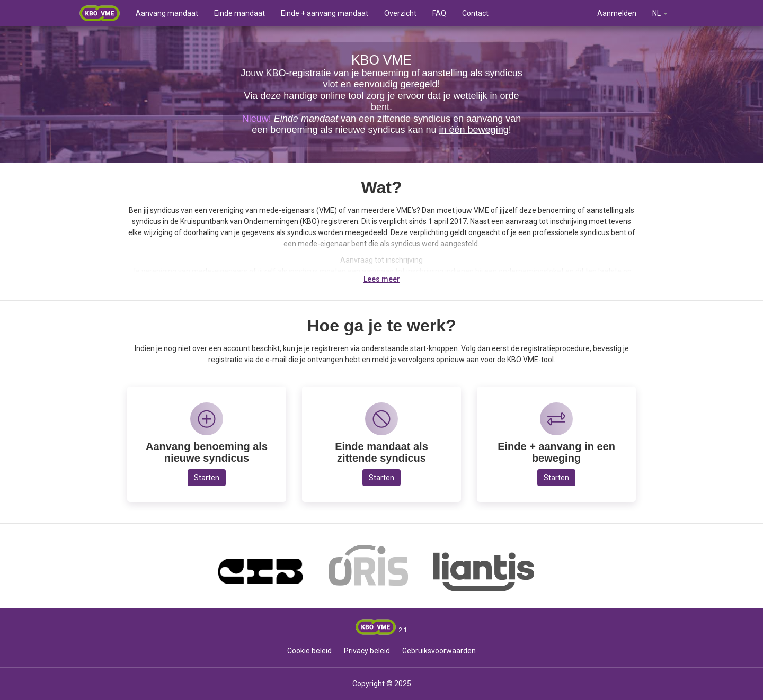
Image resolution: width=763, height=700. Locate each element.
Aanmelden (617, 13)
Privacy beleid (367, 651)
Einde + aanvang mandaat (325, 13)
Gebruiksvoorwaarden (439, 651)
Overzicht (400, 13)
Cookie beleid (309, 651)
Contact (475, 13)
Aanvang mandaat (167, 13)
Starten (207, 478)
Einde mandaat (239, 13)
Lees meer (382, 279)
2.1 (403, 630)
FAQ (439, 13)
